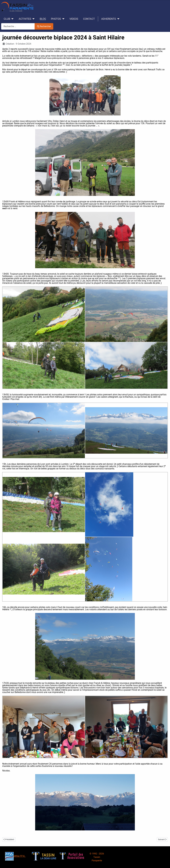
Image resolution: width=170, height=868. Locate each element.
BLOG (43, 19)
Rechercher (44, 26)
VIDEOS (74, 19)
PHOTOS (56, 19)
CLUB (7, 19)
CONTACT (89, 19)
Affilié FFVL (15, 856)
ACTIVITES (25, 19)
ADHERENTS (109, 19)
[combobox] (18, 26)
